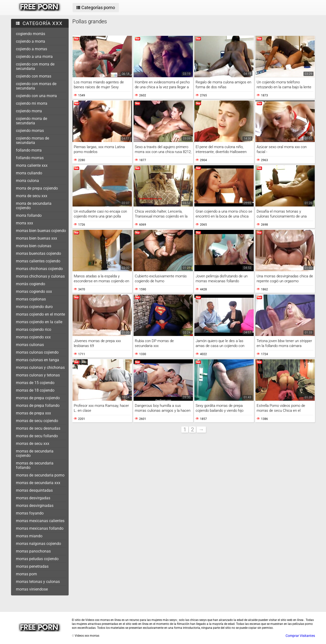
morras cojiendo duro (34, 307)
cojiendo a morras (31, 49)
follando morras (30, 158)
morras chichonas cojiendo (39, 269)
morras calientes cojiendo (38, 261)
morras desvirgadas (33, 498)
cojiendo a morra (31, 41)
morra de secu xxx (32, 196)
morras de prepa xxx (33, 413)
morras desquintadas (34, 490)
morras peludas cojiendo (37, 559)
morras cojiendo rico (34, 329)
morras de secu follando (37, 436)
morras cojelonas (31, 299)
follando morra (29, 150)
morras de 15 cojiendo (35, 383)
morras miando (29, 536)
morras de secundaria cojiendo (35, 453)
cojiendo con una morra (36, 96)
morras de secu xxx (33, 444)
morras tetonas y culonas (38, 582)
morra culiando (29, 173)
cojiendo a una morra (34, 57)
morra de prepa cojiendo (37, 188)
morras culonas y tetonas (38, 375)
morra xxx (25, 223)
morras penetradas (32, 566)
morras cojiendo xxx (33, 337)
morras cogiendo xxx (34, 291)
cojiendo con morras (34, 76)
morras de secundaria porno (40, 475)
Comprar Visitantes (300, 636)
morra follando (29, 215)
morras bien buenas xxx (37, 238)
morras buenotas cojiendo (38, 253)
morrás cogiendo (31, 284)
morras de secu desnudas (38, 428)
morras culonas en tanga (38, 360)
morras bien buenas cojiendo (41, 231)
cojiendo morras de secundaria (32, 140)
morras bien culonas (34, 246)
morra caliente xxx (32, 165)
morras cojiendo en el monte (40, 314)
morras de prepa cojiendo (38, 398)
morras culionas (30, 345)
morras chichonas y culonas (40, 276)
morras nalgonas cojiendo (38, 544)
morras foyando (30, 513)
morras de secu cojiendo (37, 421)
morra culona (27, 181)
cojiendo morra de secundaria (31, 121)
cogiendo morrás (31, 34)
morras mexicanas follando (40, 528)
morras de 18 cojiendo (35, 390)
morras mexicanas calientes (40, 521)
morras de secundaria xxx (38, 483)
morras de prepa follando (38, 406)
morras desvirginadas (35, 506)
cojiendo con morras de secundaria (36, 86)
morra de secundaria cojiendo (34, 206)
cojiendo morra (29, 111)
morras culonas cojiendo (37, 352)
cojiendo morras (30, 131)
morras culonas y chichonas (40, 367)
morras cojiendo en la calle (39, 322)
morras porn (26, 574)
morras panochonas (33, 551)
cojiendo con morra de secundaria (35, 66)
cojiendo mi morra (32, 103)
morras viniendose (32, 589)
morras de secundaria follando (35, 465)
